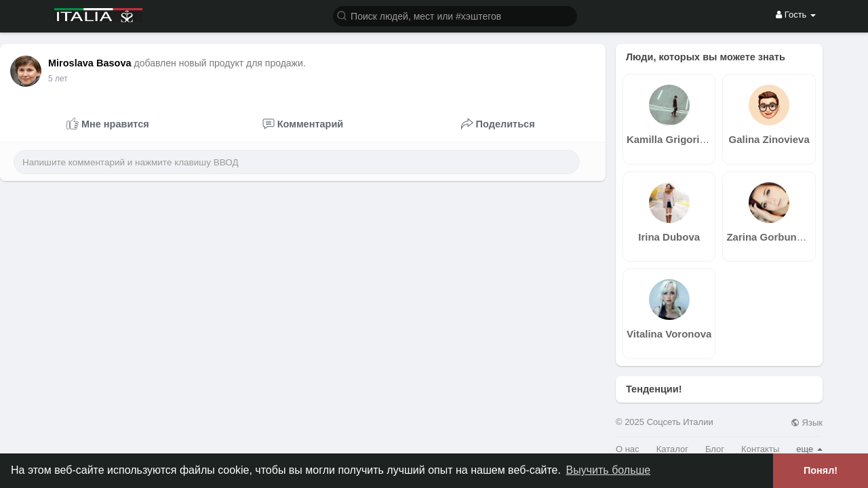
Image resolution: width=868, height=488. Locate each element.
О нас (628, 449)
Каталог (672, 449)
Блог (715, 449)
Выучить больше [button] (609, 470)
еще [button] (809, 449)
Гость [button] (796, 15)
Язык (807, 423)
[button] (455, 15)
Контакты (760, 449)
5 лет (58, 79)
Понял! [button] (821, 470)
